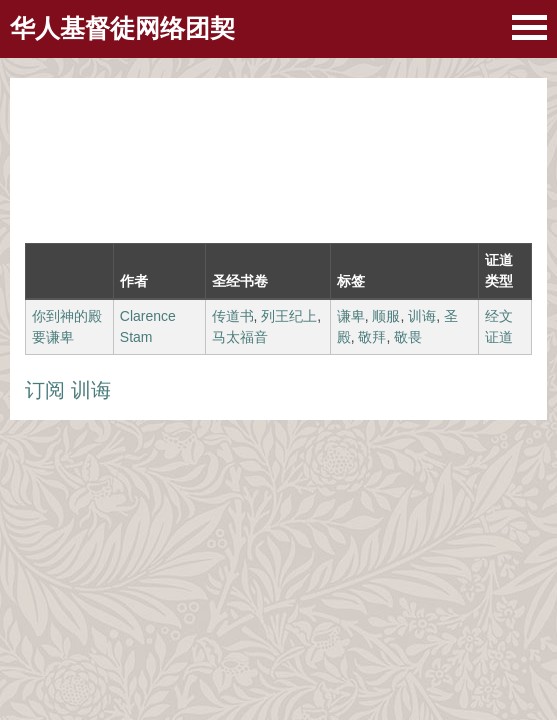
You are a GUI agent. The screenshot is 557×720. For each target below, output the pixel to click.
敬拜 (372, 337)
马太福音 (240, 337)
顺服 (386, 316)
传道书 (233, 316)
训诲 (422, 316)
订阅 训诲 (68, 390)
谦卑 (351, 316)
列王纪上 (289, 316)
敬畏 (408, 337)
